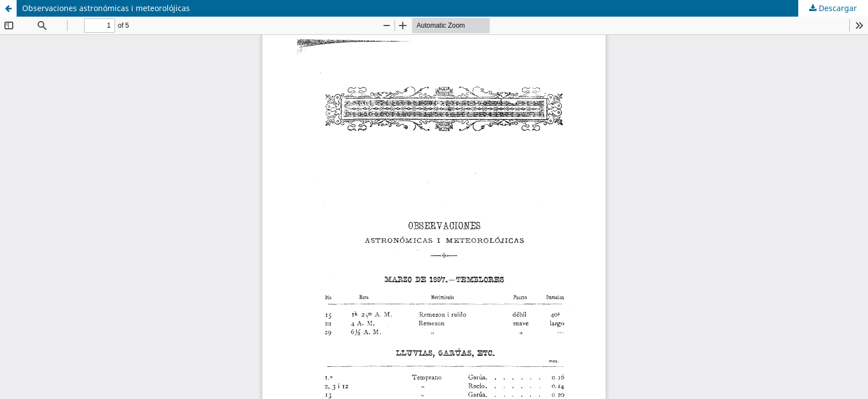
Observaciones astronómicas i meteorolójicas (106, 8)
